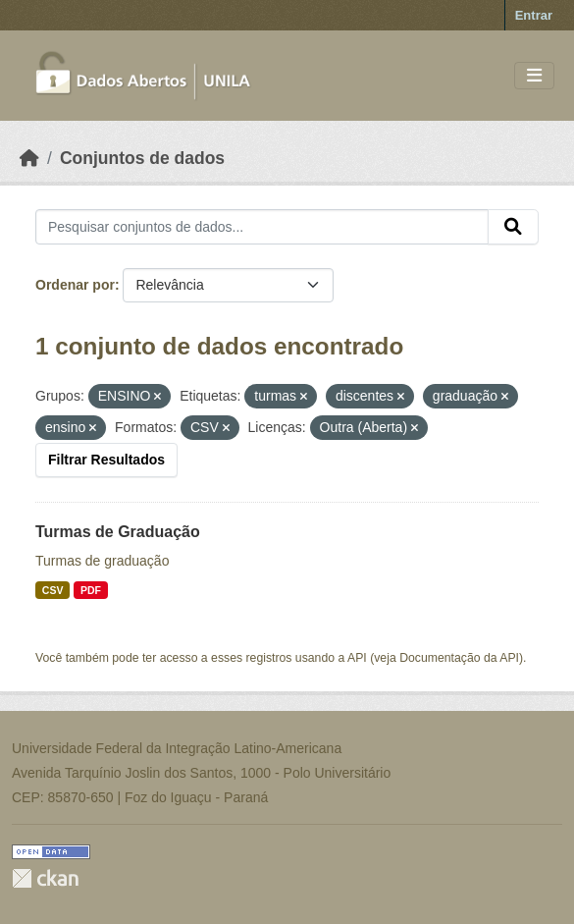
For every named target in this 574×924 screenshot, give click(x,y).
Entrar (534, 15)
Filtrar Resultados (106, 460)
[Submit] (513, 227)
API (357, 658)
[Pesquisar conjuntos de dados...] (262, 227)
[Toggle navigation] (534, 76)
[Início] (29, 158)
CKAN (45, 878)
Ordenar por (75, 285)
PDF (91, 590)
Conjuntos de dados (142, 158)
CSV (53, 590)
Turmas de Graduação (118, 532)
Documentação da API (459, 658)
